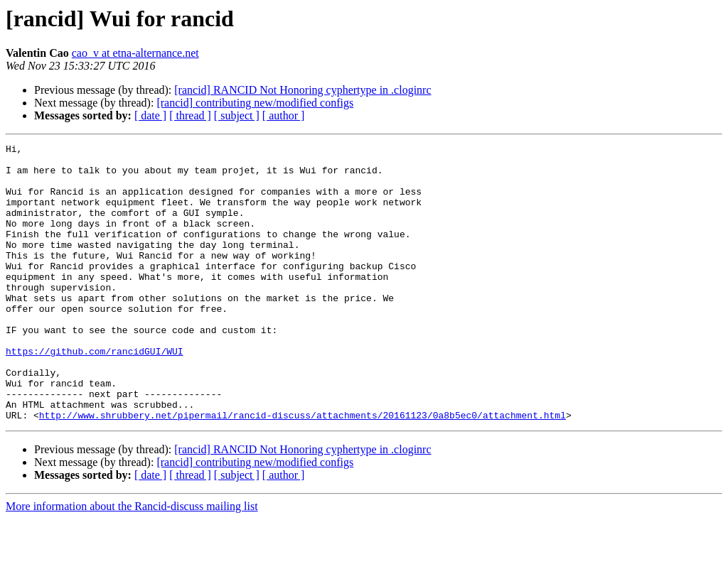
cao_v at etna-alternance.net (135, 53)
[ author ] (284, 115)
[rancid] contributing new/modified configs (255, 103)
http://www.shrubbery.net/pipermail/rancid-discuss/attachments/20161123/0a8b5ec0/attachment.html (303, 470)
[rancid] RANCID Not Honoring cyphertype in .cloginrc (303, 90)
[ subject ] (237, 115)
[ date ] (150, 115)
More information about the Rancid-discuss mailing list (132, 562)
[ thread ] (190, 115)
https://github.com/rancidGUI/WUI (95, 394)
